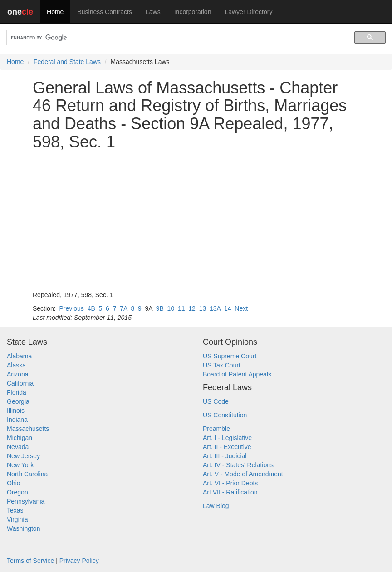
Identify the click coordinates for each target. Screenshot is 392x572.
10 (171, 308)
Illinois (16, 411)
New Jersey (23, 456)
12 (192, 308)
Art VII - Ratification (230, 492)
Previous (71, 308)
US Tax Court (222, 365)
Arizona (17, 374)
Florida (17, 392)
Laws (153, 12)
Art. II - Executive (227, 447)
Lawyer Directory (248, 12)
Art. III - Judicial (225, 456)
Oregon (17, 492)
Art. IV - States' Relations (238, 465)
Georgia (18, 401)
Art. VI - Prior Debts (230, 483)
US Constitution (225, 415)
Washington (23, 528)
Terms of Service (30, 561)
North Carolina (27, 474)
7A (123, 308)
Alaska (16, 365)
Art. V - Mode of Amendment (243, 474)
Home (55, 12)
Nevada (18, 447)
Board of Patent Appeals (237, 374)
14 (228, 308)
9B (160, 308)
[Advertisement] (196, 220)
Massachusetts (28, 429)
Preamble (216, 429)
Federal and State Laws (67, 62)
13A (215, 308)
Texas (15, 510)
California (20, 383)
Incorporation (193, 12)
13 (203, 308)
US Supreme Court (230, 356)
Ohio (14, 483)
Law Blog (216, 506)
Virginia (17, 519)
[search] (176, 38)
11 (181, 308)
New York (20, 465)
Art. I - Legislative (227, 438)
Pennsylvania (26, 501)
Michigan (20, 438)
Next (241, 308)
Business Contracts (105, 12)
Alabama (19, 356)
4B (91, 308)
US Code (216, 401)
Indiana (17, 420)
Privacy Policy (79, 561)
